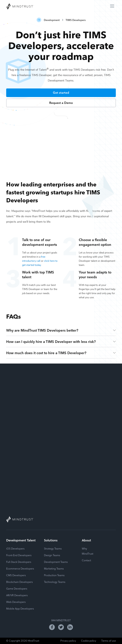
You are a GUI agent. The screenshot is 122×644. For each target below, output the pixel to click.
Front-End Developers (19, 555)
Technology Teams (55, 582)
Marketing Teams (54, 568)
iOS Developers (15, 548)
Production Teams (54, 575)
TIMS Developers (76, 20)
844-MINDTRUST (61, 620)
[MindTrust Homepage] (20, 7)
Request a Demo (61, 103)
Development (52, 20)
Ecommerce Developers (20, 568)
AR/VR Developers (17, 595)
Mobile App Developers (20, 608)
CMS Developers (16, 575)
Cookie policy (89, 641)
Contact (86, 560)
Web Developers (16, 602)
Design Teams (52, 555)
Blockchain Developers (19, 582)
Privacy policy (68, 641)
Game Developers (17, 588)
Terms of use (108, 641)
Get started (61, 92)
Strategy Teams (53, 548)
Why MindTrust (88, 551)
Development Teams (56, 562)
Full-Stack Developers (19, 562)
